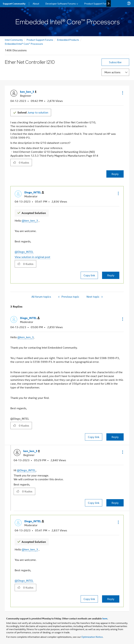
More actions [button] (112, 72)
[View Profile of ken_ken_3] (28, 92)
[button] (122, 93)
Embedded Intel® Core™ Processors (24, 44)
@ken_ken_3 (30, 220)
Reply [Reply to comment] (111, 275)
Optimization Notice (92, 637)
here (105, 618)
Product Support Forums (40, 40)
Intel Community (14, 40)
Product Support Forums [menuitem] (98, 3)
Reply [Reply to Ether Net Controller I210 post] (115, 174)
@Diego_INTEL (24, 252)
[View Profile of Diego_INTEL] (34, 192)
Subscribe (115, 62)
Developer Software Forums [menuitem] (61, 3)
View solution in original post (32, 257)
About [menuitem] (36, 3)
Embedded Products (68, 40)
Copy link (89, 275)
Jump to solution (33, 112)
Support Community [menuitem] (14, 3)
